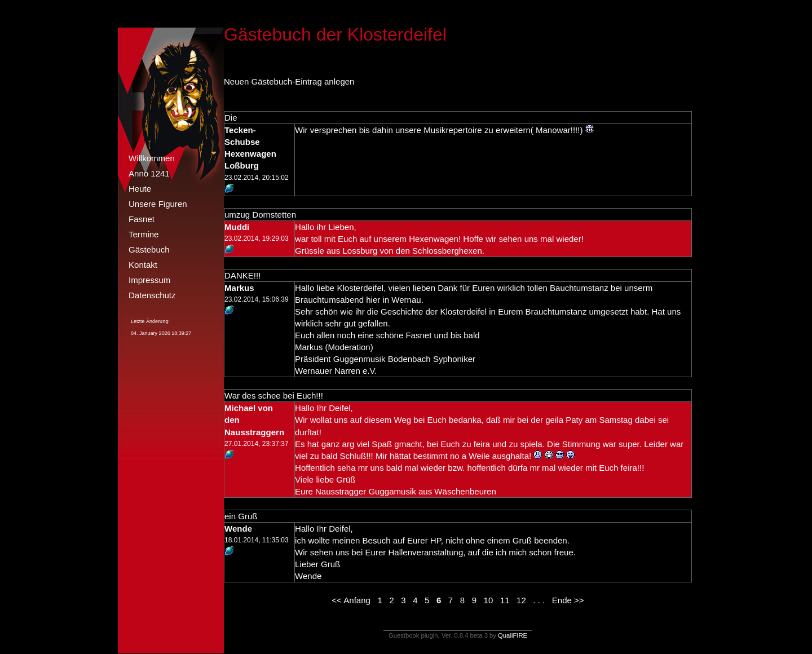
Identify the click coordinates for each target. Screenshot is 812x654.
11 (505, 600)
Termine (144, 234)
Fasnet (142, 219)
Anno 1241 (149, 173)
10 (489, 600)
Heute (140, 189)
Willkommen (152, 158)
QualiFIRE (513, 635)
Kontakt (143, 265)
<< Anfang (351, 600)
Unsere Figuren (158, 204)
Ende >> (568, 600)
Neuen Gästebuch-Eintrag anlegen (289, 81)
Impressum (149, 280)
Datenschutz (152, 295)
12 (521, 600)
